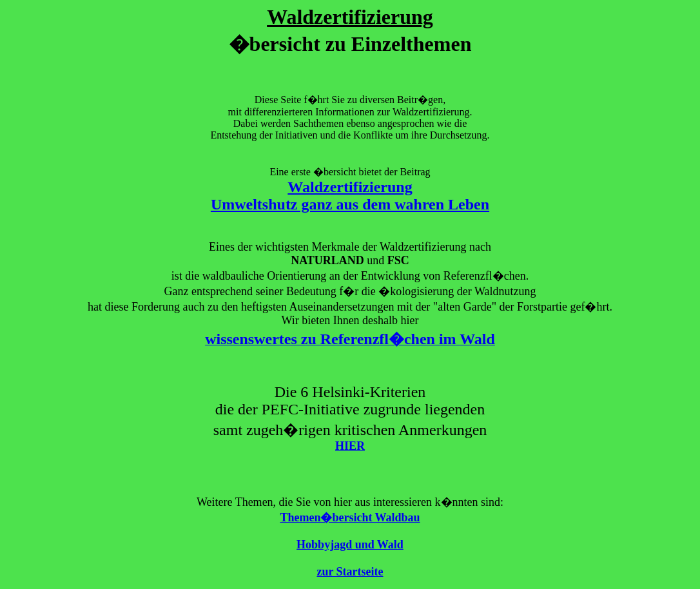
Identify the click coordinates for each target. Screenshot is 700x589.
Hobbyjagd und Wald (350, 545)
